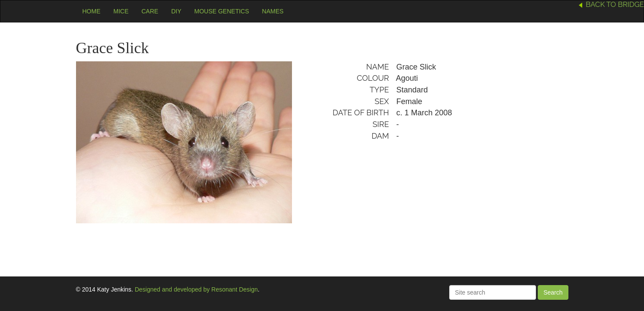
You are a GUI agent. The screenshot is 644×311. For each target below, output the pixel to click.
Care (150, 11)
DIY (176, 11)
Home (92, 11)
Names (273, 11)
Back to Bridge (615, 4)
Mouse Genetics (222, 11)
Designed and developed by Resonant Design (196, 289)
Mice (121, 11)
